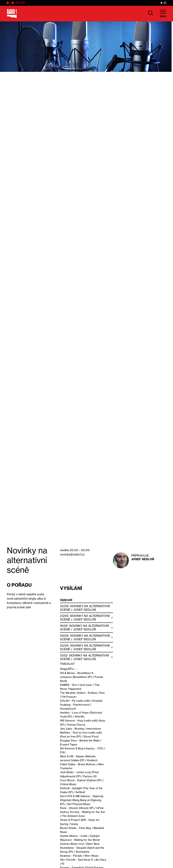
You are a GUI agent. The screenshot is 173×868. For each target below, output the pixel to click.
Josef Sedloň (143, 559)
